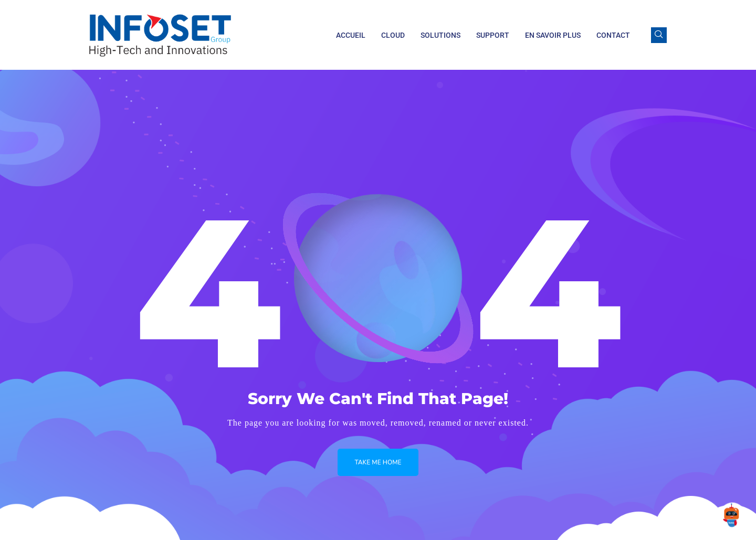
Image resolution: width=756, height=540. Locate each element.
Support (493, 35)
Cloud (393, 35)
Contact (613, 35)
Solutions (440, 35)
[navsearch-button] (659, 35)
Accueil (351, 35)
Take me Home (378, 462)
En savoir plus (553, 35)
